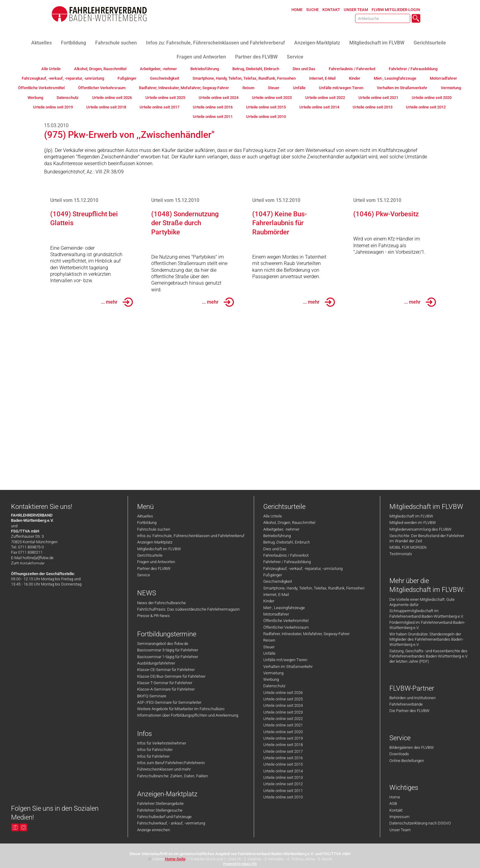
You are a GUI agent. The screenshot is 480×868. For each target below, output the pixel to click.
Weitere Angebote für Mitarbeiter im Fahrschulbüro (181, 709)
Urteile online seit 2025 (283, 699)
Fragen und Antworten (156, 562)
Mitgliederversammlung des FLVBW (420, 529)
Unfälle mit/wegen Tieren (285, 660)
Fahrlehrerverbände (406, 704)
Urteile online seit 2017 (283, 751)
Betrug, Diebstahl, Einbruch (287, 542)
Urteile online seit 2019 (283, 738)
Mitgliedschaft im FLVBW (159, 549)
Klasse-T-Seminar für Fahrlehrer (165, 683)
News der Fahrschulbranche (161, 603)
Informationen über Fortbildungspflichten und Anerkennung (188, 715)
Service (144, 575)
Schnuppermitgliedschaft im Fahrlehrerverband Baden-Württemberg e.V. (427, 613)
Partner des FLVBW (154, 569)
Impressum (399, 817)
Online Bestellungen (407, 761)
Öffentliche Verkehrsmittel (286, 621)
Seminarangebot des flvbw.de (163, 644)
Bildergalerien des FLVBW (412, 747)
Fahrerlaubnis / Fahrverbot (286, 555)
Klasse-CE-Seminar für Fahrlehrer (166, 670)
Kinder (269, 601)
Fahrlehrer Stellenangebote (160, 804)
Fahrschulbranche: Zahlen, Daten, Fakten (172, 776)
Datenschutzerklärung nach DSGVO (420, 823)
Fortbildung (147, 523)
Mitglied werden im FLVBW (413, 523)
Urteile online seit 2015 (283, 764)
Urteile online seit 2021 (283, 725)
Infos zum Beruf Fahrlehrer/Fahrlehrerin (171, 763)
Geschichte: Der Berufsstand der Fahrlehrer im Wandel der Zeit (427, 538)
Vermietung (273, 673)
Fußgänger (273, 575)
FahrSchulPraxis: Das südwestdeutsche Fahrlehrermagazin (188, 609)
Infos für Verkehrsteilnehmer (162, 743)
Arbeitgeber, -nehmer (281, 529)
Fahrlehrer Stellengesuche (160, 810)
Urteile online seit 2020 (283, 732)
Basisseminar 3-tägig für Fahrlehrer (168, 650)
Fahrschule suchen (154, 529)
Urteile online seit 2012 (283, 784)
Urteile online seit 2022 (283, 719)
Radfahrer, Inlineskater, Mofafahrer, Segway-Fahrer (306, 634)
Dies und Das (275, 549)
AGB (393, 804)
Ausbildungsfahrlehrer (156, 663)
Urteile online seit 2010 (283, 797)
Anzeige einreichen (154, 830)
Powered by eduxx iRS (240, 864)
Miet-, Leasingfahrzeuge (284, 608)
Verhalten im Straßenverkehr (288, 667)
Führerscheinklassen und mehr (164, 769)
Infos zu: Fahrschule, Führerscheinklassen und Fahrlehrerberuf (191, 536)
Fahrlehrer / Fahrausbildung (287, 562)
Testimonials (401, 554)
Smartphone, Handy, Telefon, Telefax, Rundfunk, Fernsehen (314, 588)
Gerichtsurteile (150, 555)
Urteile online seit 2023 (283, 712)
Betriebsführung (277, 536)
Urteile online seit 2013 (283, 777)
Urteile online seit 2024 (283, 705)
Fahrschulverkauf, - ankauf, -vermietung (171, 823)
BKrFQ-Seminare (152, 696)
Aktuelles (145, 516)
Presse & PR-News (154, 616)
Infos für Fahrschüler (155, 750)
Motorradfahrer (276, 614)
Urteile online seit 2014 (283, 771)
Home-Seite (175, 859)
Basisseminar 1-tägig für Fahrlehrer (168, 657)
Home (395, 797)
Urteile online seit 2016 (283, 758)
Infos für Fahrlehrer (153, 756)
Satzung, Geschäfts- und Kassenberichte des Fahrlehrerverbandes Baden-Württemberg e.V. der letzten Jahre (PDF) (429, 656)
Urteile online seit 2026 (283, 693)
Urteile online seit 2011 (283, 791)
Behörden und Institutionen (412, 698)
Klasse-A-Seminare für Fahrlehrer (166, 689)
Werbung (271, 679)
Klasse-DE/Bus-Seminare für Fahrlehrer (171, 676)
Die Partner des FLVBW (409, 711)
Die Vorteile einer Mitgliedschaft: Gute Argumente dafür (422, 602)
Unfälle (269, 653)
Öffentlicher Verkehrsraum (286, 627)
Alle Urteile (273, 516)
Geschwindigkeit (278, 581)
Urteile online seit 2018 (283, 745)
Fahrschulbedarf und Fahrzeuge (164, 817)
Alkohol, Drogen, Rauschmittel (289, 523)
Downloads (399, 754)
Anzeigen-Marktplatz (155, 542)
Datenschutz (274, 686)
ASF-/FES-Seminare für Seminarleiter (169, 702)
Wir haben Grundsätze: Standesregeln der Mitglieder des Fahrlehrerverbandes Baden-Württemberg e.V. (426, 639)
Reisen (269, 640)
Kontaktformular (32, 563)
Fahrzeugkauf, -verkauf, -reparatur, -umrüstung (303, 569)
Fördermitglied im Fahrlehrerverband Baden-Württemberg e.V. (427, 625)
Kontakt (396, 810)
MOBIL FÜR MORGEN (408, 547)
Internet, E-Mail (276, 595)
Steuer (269, 647)
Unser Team (400, 830)
